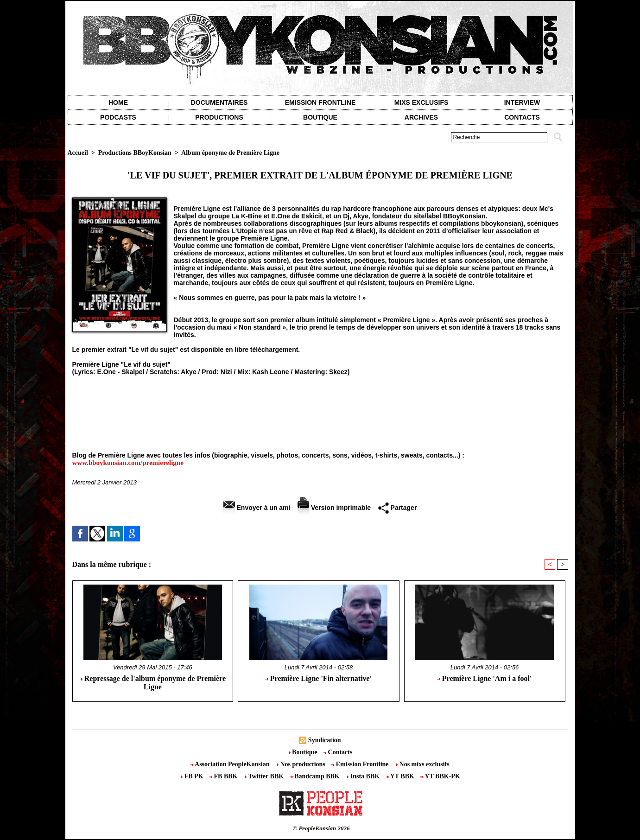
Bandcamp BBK (316, 776)
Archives (421, 117)
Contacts (338, 752)
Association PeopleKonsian (231, 764)
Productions (219, 117)
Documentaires (219, 102)
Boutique (320, 117)
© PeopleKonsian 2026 (321, 828)
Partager (398, 508)
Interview (522, 102)
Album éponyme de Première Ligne (230, 153)
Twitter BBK (265, 776)
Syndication (325, 740)
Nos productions (301, 764)
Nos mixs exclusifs (422, 764)
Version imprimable (334, 508)
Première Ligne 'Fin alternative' (319, 678)
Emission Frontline (320, 102)
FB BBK (224, 776)
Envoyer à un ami (257, 508)
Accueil (78, 153)
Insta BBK (363, 776)
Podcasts (118, 117)
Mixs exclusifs (421, 102)
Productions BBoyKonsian (135, 153)
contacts (522, 117)
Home (118, 102)
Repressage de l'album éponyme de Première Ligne (153, 683)
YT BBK (401, 776)
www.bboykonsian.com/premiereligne (128, 463)
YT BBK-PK (440, 776)
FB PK (192, 776)
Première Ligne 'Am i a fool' (485, 678)
